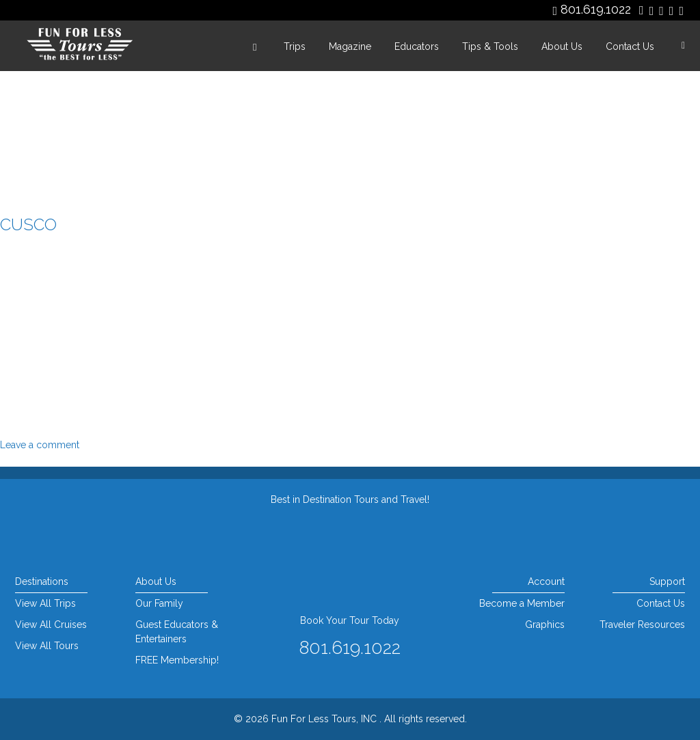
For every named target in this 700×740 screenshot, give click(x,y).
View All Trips (45, 603)
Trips (295, 46)
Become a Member (522, 603)
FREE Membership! (177, 660)
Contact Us (630, 46)
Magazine (350, 46)
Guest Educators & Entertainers (177, 632)
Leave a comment (40, 445)
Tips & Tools (490, 46)
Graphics (545, 625)
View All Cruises (51, 625)
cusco (28, 224)
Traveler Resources (642, 625)
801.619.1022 (596, 9)
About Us (562, 46)
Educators (417, 46)
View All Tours (47, 646)
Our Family (159, 603)
